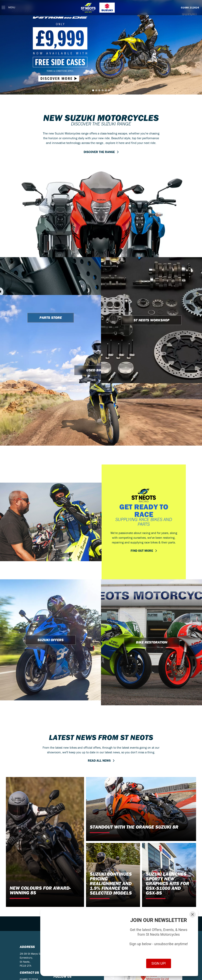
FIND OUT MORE (142, 551)
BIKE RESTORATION (152, 642)
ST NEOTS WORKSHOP (151, 320)
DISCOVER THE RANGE (99, 152)
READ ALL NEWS (99, 760)
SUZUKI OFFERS (50, 640)
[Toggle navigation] (8, 8)
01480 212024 (190, 8)
